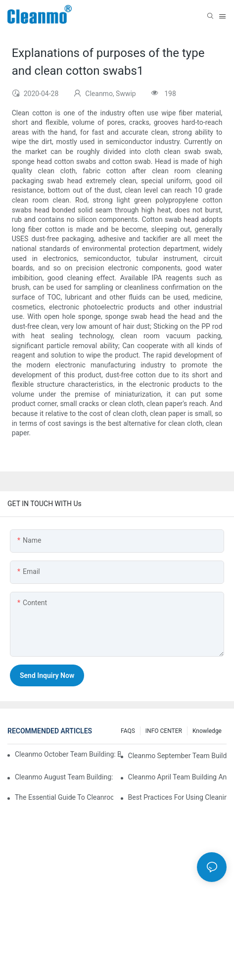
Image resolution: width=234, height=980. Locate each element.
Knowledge (207, 731)
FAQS (128, 731)
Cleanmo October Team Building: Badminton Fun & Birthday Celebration (68, 754)
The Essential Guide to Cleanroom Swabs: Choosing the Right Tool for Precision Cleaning (64, 797)
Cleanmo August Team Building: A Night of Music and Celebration (64, 777)
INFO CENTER (164, 731)
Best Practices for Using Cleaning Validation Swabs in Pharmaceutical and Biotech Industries (177, 797)
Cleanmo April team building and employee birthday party (177, 777)
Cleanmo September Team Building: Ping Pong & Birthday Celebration (177, 756)
